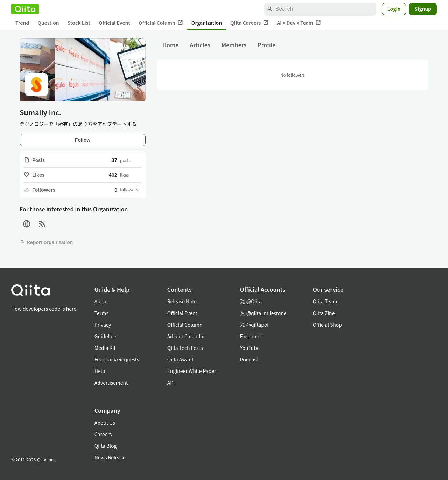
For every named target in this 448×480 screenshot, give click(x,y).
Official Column (161, 23)
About (101, 301)
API (171, 383)
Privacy (103, 325)
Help (100, 371)
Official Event (114, 23)
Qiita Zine (324, 313)
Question (48, 23)
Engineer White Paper (192, 371)
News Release (110, 457)
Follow (83, 140)
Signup (423, 9)
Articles (200, 45)
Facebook (251, 336)
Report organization (46, 242)
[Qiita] (25, 9)
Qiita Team (325, 301)
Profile (267, 45)
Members (234, 45)
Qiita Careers (249, 23)
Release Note (182, 301)
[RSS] (42, 224)
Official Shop (327, 325)
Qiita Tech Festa (185, 348)
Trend (22, 23)
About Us (105, 423)
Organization (207, 23)
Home (170, 45)
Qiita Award (180, 359)
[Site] (27, 224)
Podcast (249, 359)
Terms (101, 313)
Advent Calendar (186, 336)
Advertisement (111, 383)
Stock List (79, 23)
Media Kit (105, 348)
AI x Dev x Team (299, 23)
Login (394, 9)
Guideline (106, 336)
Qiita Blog (106, 446)
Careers (103, 434)
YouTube (250, 348)
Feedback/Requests (117, 359)
